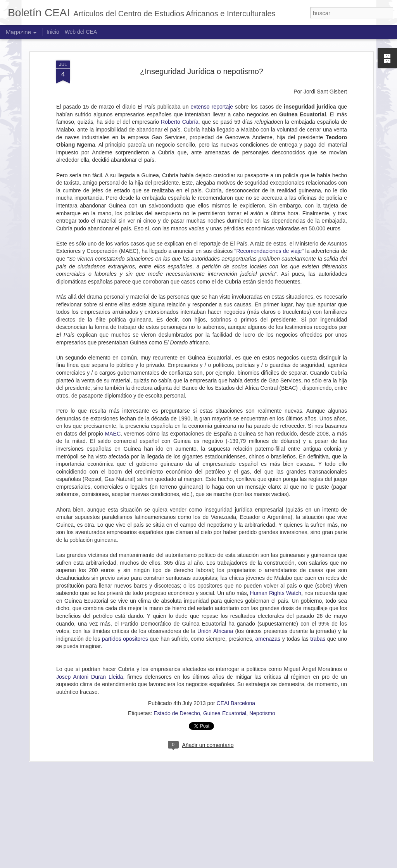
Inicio (53, 32)
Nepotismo (262, 655)
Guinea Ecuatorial (225, 655)
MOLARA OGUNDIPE (151, 771)
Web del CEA (81, 32)
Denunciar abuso (320, 864)
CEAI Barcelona (236, 645)
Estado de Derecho (177, 655)
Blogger (294, 864)
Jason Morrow (231, 864)
